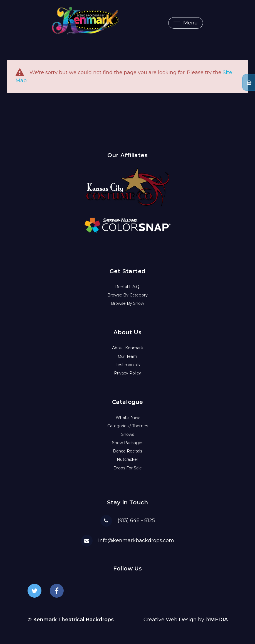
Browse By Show (128, 303)
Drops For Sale (128, 468)
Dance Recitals (128, 451)
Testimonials (128, 365)
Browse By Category (128, 295)
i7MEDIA (217, 620)
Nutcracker (128, 459)
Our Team (128, 356)
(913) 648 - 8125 (136, 520)
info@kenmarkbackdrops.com (136, 540)
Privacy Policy (128, 373)
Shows (128, 434)
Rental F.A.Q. (128, 287)
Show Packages (128, 443)
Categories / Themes (128, 426)
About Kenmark (128, 348)
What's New (128, 417)
